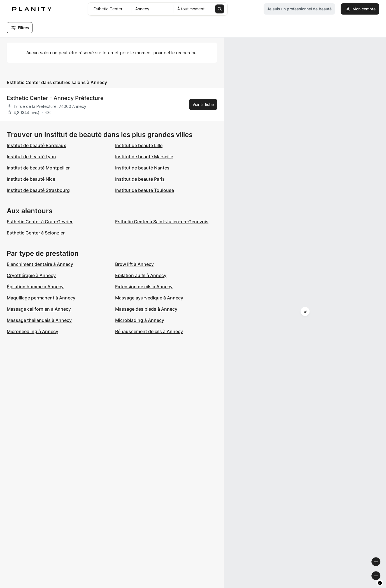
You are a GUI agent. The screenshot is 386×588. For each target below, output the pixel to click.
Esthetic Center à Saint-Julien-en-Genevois (162, 222)
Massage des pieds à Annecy (146, 309)
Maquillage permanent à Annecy (41, 298)
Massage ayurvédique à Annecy (149, 298)
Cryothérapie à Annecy (31, 275)
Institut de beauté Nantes (142, 168)
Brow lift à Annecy (134, 264)
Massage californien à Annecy (39, 309)
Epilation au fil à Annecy (141, 275)
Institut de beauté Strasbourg (38, 190)
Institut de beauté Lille (139, 145)
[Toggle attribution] (380, 583)
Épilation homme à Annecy (35, 287)
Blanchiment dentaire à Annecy (40, 264)
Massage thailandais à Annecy (39, 320)
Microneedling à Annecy (32, 331)
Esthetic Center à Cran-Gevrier (40, 222)
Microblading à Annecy (140, 320)
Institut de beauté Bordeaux (36, 145)
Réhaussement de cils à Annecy (149, 331)
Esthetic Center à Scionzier (36, 233)
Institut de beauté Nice (31, 179)
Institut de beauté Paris (140, 179)
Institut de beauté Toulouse (145, 190)
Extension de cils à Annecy (144, 287)
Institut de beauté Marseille (144, 157)
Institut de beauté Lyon (31, 157)
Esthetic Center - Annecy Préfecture (55, 98)
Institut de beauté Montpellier (38, 168)
